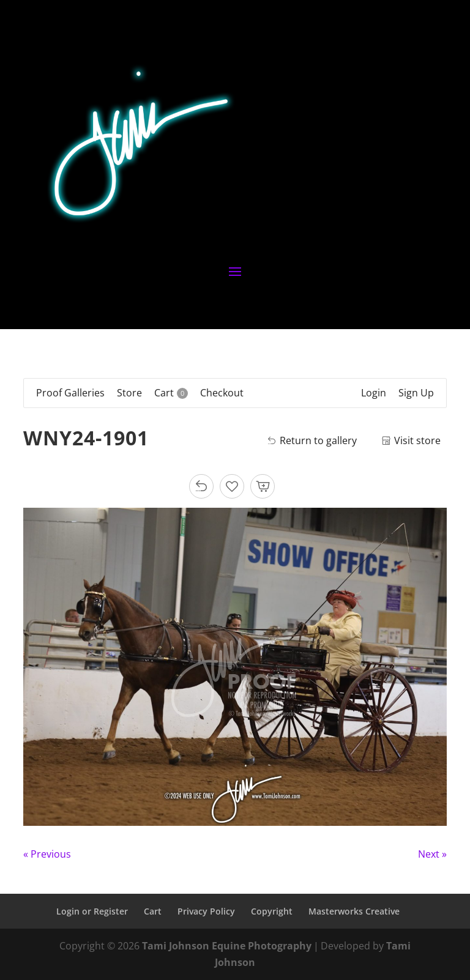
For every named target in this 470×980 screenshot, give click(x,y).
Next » (432, 854)
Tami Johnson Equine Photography (227, 946)
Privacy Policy (206, 911)
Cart (153, 911)
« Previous (47, 854)
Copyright (272, 911)
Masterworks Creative (354, 911)
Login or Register (92, 911)
